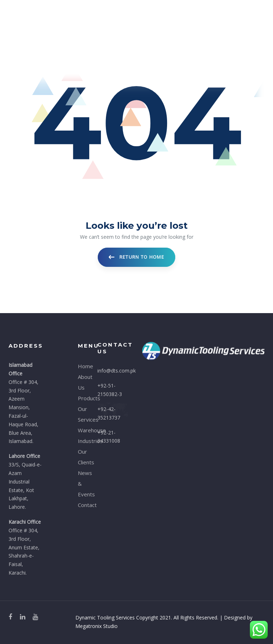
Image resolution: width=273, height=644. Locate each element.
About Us (82, 382)
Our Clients (82, 457)
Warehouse (82, 430)
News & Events (82, 484)
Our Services (82, 414)
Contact (82, 505)
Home (82, 366)
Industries (82, 441)
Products (82, 398)
